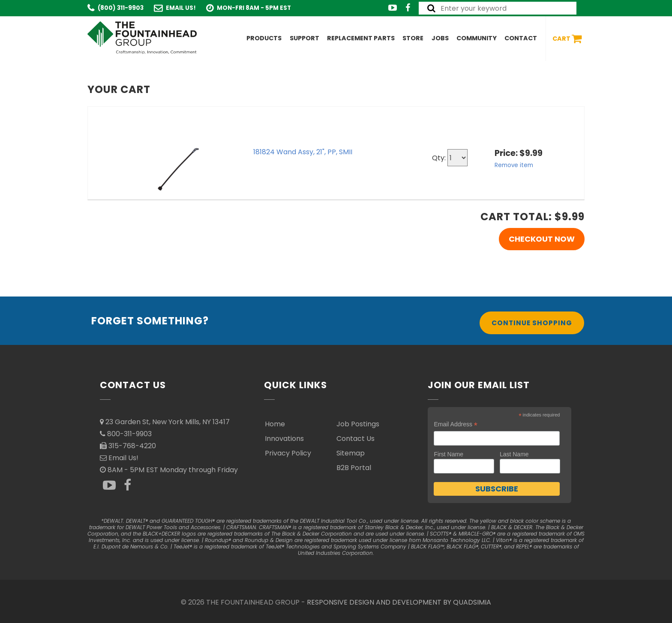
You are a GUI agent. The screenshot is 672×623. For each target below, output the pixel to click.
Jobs (440, 38)
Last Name (514, 454)
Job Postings (358, 424)
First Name (448, 454)
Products (264, 38)
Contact (521, 38)
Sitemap (351, 453)
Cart (567, 39)
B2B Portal (354, 468)
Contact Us (355, 439)
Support (304, 38)
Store (413, 38)
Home (275, 424)
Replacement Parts (361, 38)
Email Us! (181, 8)
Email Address (456, 424)
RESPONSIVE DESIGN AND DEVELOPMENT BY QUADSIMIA (399, 602)
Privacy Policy (288, 453)
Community (477, 38)
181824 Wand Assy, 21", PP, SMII (303, 152)
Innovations (284, 439)
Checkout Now (542, 239)
